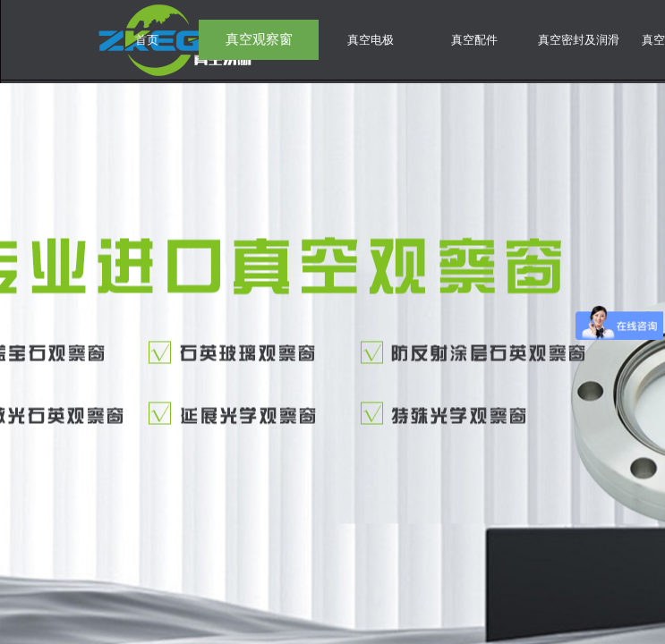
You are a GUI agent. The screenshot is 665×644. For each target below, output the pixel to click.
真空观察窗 (259, 39)
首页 (147, 40)
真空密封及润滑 (579, 40)
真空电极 (371, 40)
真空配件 (474, 40)
